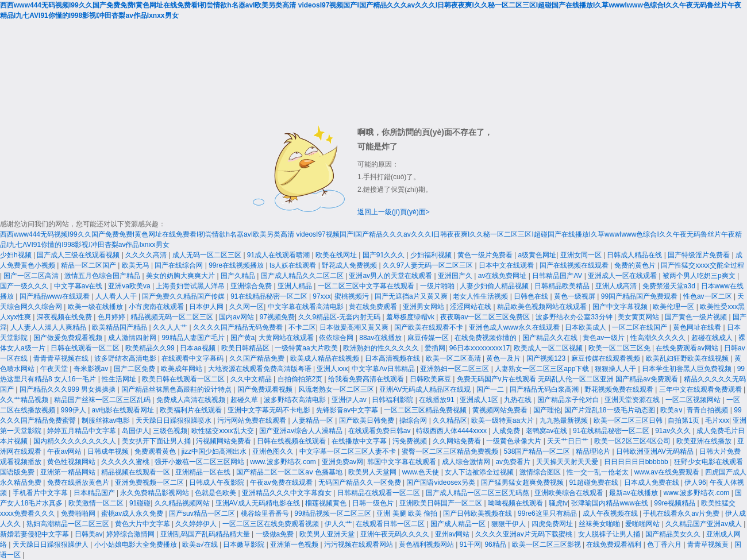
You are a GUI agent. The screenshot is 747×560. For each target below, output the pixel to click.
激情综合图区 (541, 472)
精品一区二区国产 (89, 265)
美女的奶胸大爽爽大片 (181, 276)
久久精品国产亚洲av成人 (704, 524)
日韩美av (89, 534)
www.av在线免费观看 (668, 472)
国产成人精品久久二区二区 (303, 276)
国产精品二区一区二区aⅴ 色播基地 (290, 472)
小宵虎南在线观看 (157, 307)
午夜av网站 (66, 451)
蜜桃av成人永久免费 (133, 513)
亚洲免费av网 (343, 462)
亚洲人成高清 (617, 286)
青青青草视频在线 (62, 358)
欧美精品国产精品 (120, 327)
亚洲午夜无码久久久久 (396, 534)
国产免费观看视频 (266, 389)
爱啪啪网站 (643, 524)
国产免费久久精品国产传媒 (184, 296)
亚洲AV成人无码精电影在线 (259, 503)
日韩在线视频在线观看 (292, 441)
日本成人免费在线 (652, 482)
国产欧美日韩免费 (367, 420)
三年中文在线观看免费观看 (701, 389)
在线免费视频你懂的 (486, 338)
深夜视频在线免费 (65, 317)
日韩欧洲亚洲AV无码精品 (656, 451)
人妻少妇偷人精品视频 (495, 286)
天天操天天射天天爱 (568, 462)
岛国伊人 (136, 431)
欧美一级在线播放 (96, 307)
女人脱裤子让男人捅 (610, 534)
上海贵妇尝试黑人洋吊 (191, 286)
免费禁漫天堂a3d (670, 286)
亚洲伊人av (350, 400)
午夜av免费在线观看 (282, 482)
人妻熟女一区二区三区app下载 (543, 369)
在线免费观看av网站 (688, 348)
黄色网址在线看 (698, 327)
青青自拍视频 (708, 410)
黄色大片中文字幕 (143, 524)
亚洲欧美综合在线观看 (570, 493)
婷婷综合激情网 (131, 534)
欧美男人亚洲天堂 (328, 534)
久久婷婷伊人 (197, 524)
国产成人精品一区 (459, 524)
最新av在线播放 (634, 493)
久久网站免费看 (458, 441)
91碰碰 (140, 503)
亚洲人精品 (296, 286)
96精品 (496, 544)
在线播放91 (438, 400)
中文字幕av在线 (79, 286)
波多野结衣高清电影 (126, 358)
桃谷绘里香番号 (266, 513)
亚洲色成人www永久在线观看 (515, 327)
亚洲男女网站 (424, 307)
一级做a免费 (276, 534)
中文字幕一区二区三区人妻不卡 (349, 451)
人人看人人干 (117, 296)
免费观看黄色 (156, 451)
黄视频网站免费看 (501, 410)
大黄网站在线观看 (287, 338)
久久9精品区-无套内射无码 (340, 317)
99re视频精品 (675, 503)
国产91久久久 (385, 255)
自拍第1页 (684, 420)
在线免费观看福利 (615, 544)
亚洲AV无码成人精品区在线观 (426, 389)
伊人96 (695, 482)
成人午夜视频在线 (611, 513)
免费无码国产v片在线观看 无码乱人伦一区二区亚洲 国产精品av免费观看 (569, 379)
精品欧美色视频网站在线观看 (543, 307)
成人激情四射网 (133, 338)
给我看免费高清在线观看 (367, 379)
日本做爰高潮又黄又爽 (355, 327)
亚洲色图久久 (274, 451)
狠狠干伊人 (509, 524)
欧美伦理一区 (674, 307)
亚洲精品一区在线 (204, 472)
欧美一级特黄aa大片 (504, 420)
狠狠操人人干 (616, 369)
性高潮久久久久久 (659, 338)
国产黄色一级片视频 (697, 317)
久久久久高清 (147, 255)
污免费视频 (411, 441)
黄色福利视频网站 (427, 544)
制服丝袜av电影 (107, 420)
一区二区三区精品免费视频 (426, 410)
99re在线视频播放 (237, 265)
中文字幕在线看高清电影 (307, 307)
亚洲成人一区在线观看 (623, 276)
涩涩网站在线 (471, 307)
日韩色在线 (532, 296)
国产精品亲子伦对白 (569, 400)
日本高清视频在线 (393, 358)
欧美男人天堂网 (373, 472)
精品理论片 (594, 451)
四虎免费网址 (553, 524)
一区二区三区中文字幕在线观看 (367, 286)
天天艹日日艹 (569, 441)
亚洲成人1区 (480, 400)
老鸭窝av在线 (548, 431)
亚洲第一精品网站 (69, 472)
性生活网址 (120, 379)
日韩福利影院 (393, 400)
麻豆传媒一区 (429, 338)
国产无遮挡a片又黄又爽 (412, 296)
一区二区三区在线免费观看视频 (272, 524)
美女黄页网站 (639, 317)
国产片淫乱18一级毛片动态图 (611, 410)
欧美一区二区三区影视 (547, 544)
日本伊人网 (207, 307)
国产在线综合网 (180, 265)
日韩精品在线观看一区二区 (380, 493)
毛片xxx (717, 420)
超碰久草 (245, 400)
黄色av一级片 (604, 338)
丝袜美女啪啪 (600, 524)
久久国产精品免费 (258, 358)
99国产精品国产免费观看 (640, 296)
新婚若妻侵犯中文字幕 (35, 534)
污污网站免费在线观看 (253, 420)
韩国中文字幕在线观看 (403, 462)
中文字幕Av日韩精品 (384, 369)
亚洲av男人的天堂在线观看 (391, 276)
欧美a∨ (672, 410)
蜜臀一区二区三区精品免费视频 (451, 451)
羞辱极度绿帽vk (411, 317)
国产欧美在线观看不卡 (430, 327)
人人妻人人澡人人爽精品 (49, 327)
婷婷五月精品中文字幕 (82, 431)
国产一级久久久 (25, 286)
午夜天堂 (55, 369)
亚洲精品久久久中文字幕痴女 (288, 493)
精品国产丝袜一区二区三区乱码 (103, 400)
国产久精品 (239, 276)
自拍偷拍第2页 (301, 379)
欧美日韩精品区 (246, 348)
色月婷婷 (112, 317)
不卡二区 (302, 327)
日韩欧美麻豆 (431, 379)
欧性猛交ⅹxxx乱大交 (224, 431)
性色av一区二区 (709, 296)
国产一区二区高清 (32, 276)
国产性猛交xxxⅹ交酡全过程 (702, 265)
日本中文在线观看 (507, 265)
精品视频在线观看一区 (136, 472)
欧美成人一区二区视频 (549, 348)
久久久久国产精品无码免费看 (239, 327)
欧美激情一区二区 (97, 503)
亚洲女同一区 (582, 255)
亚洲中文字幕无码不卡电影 (270, 410)
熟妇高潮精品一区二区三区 (69, 524)
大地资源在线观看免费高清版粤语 (261, 369)
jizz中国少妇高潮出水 (215, 451)
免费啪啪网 (79, 513)
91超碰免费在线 (594, 482)
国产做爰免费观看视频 (69, 338)
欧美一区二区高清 (454, 358)
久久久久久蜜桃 (126, 462)
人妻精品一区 (313, 420)
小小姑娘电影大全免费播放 (136, 544)
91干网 (470, 544)
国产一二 (491, 389)
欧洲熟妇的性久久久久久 (382, 348)
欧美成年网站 (182, 369)
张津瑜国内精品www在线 (611, 503)
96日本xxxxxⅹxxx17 (480, 348)
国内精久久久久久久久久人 (76, 441)
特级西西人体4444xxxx (452, 431)
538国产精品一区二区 (538, 451)
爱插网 (435, 348)
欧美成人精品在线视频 (326, 358)
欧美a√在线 (201, 544)
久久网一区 (247, 307)
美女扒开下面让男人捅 (157, 441)
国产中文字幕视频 (621, 307)
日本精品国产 (95, 493)
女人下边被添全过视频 (480, 472)
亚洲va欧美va (130, 286)
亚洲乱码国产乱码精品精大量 (206, 534)
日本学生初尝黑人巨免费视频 (688, 369)
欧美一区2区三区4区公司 (634, 441)
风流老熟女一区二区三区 (337, 389)
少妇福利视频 (432, 255)
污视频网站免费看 (224, 441)
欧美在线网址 (337, 255)
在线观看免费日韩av (380, 431)
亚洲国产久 (456, 276)
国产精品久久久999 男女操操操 (69, 389)
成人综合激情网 (467, 462)
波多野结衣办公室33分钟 (575, 317)
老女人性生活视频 (481, 296)
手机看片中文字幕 (41, 493)
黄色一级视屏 (575, 296)
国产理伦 (547, 410)
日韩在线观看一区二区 (86, 348)
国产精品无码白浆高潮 (545, 389)
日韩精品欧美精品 (563, 286)
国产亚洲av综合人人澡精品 (302, 431)
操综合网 (414, 420)
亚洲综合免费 (252, 286)
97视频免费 (277, 317)
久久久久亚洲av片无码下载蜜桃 (525, 534)
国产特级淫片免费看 (700, 255)
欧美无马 (136, 265)
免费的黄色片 (636, 265)
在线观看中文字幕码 (193, 358)
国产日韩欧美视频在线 (478, 513)
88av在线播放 (381, 338)
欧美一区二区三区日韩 (629, 420)
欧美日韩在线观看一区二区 (184, 379)
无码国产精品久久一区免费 (361, 482)
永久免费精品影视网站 (155, 493)
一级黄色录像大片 (515, 441)
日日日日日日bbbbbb (637, 462)
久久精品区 (450, 420)
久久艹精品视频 (25, 400)
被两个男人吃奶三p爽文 (700, 276)
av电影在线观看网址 (124, 410)
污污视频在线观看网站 (359, 544)
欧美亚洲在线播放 (705, 441)
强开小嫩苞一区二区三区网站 (200, 462)
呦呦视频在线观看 (516, 503)
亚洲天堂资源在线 (633, 400)
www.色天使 (422, 472)
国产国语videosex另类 (442, 482)
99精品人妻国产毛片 (194, 338)
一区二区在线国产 (640, 327)
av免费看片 (514, 462)
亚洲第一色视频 (295, 544)
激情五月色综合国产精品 (103, 276)
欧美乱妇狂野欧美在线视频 (688, 358)
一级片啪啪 (438, 286)
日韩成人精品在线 (635, 255)
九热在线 (519, 400)
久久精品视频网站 (183, 503)
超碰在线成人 (713, 338)
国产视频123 (547, 358)
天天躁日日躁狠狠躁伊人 (51, 544)
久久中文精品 (252, 379)
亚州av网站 (453, 534)
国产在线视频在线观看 (575, 265)
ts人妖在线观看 (294, 265)
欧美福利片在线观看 (192, 410)
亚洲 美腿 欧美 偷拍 (408, 513)
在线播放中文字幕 (360, 441)
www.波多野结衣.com (284, 462)
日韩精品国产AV (558, 276)
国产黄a (243, 338)
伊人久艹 (338, 524)
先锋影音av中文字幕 (348, 410)
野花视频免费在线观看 (620, 389)
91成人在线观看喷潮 (280, 255)
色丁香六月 (665, 544)
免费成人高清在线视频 (192, 400)
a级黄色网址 (538, 255)
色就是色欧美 (216, 493)
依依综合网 (337, 338)
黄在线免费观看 (374, 307)
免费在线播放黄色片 (79, 482)
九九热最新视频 (565, 420)
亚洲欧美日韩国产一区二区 (442, 503)
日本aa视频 (199, 348)
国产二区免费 (135, 369)
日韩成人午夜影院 (217, 482)
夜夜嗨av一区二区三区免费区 (486, 317)
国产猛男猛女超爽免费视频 (523, 482)
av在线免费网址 (503, 276)
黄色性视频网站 (72, 462)
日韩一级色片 (374, 503)
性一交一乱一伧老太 (598, 472)
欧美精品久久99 (151, 348)
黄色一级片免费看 (486, 255)
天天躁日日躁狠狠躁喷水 (174, 420)
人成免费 (507, 431)
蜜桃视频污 (353, 296)
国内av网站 (237, 317)
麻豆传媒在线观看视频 (607, 358)
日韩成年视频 (109, 451)
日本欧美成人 (586, 327)
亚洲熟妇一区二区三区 (455, 369)
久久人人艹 (171, 327)
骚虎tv (558, 503)
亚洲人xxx (332, 369)
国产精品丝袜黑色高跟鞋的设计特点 (177, 389)
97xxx (321, 296)
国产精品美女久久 (674, 534)
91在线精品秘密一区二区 (270, 296)
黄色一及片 (504, 358)
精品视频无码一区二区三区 (173, 317)
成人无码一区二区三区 (208, 255)
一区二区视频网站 (694, 400)
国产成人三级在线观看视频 (79, 255)
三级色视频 (170, 431)
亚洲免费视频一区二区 (150, 482)
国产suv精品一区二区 (203, 513)
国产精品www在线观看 (55, 296)
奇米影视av (92, 369)
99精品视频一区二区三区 (334, 513)
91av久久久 (674, 431)
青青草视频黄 (709, 544)
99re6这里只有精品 (548, 513)
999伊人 (74, 410)
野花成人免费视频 (350, 265)
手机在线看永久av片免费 (682, 513)
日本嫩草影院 (244, 544)
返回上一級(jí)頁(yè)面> (394, 212)
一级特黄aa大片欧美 (307, 348)
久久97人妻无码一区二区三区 (429, 265)
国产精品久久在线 (551, 338)
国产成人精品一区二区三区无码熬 (478, 493)
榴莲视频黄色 (327, 503)
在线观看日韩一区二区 (391, 524)
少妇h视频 (17, 255)
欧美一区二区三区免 (620, 348)
